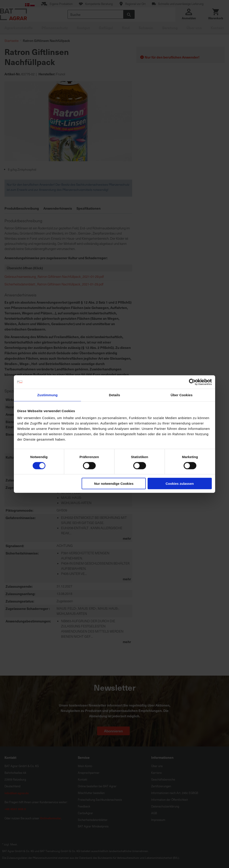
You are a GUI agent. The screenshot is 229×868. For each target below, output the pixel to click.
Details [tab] (114, 395)
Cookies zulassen (180, 484)
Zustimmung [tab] (48, 395)
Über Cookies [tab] (182, 395)
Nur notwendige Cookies (114, 484)
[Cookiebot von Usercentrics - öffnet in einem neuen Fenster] (192, 382)
